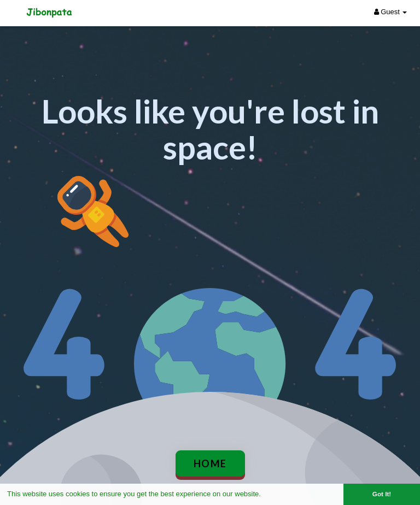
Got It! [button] (382, 494)
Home (210, 463)
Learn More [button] (282, 494)
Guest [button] (391, 12)
